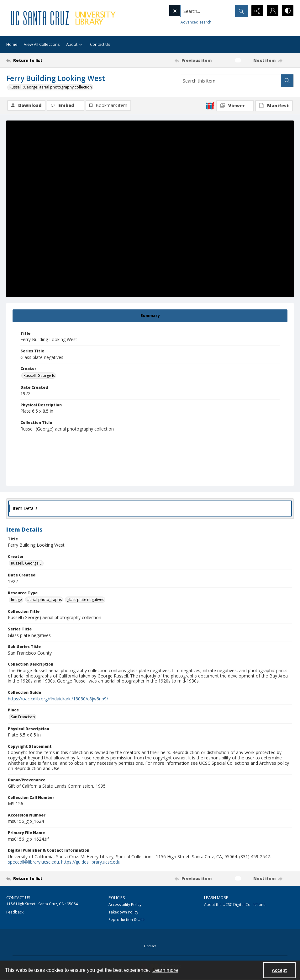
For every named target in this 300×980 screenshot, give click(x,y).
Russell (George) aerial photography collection (51, 87)
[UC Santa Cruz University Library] (64, 18)
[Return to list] (45, 60)
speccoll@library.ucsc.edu (33, 862)
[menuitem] (150, 945)
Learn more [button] (165, 970)
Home (12, 44)
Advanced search (183, 22)
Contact (150, 946)
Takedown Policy (123, 912)
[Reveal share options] (256, 11)
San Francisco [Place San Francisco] (23, 717)
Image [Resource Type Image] (16, 600)
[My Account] (272, 11)
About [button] (75, 45)
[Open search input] (240, 11)
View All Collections (42, 44)
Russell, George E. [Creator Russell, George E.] (39, 375)
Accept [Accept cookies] (279, 970)
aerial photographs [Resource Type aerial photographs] (45, 600)
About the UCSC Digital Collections (235, 905)
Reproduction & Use (126, 920)
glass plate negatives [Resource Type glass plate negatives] (86, 600)
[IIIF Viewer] (235, 106)
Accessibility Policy (125, 905)
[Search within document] (287, 81)
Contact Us (100, 44)
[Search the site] (195, 11)
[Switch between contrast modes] (287, 11)
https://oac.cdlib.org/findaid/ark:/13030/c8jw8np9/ (58, 699)
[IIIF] (210, 105)
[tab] (150, 316)
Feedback (15, 912)
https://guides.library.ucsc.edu (91, 862)
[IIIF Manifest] (274, 106)
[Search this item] (231, 81)
